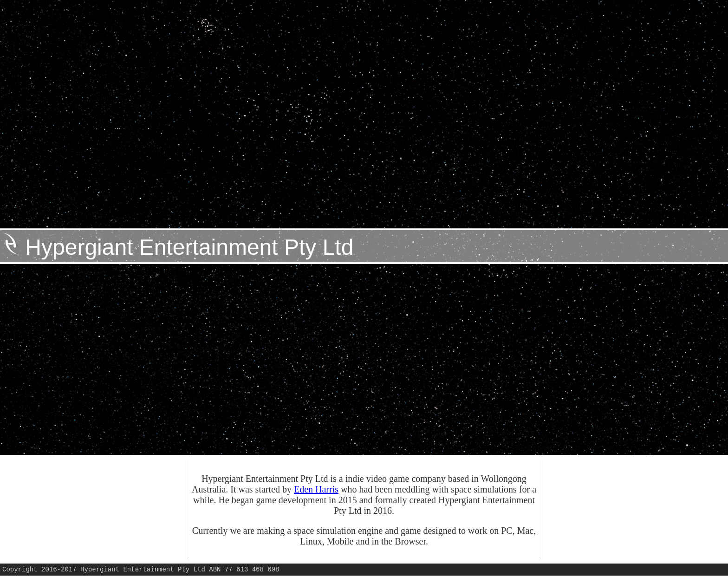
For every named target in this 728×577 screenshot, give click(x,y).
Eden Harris (316, 489)
